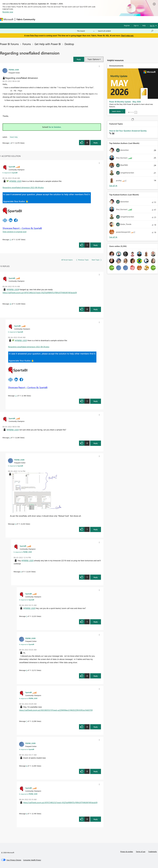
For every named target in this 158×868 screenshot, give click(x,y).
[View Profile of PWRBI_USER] (14, 70)
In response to (10, 173)
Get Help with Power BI (48, 44)
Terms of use (141, 851)
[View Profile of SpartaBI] (12, 167)
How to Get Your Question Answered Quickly (128, 131)
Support (104, 19)
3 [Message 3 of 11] (15, 524)
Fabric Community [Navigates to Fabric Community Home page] (26, 19)
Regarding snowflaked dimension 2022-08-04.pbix (23, 187)
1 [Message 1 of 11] (10, 143)
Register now (8, 12)
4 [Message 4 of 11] (21, 572)
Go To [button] (152, 26)
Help (144, 25)
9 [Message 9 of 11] (27, 814)
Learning (93, 19)
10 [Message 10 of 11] (10, 304)
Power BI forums (9, 44)
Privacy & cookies (127, 851)
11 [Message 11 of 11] (10, 239)
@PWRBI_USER (15, 181)
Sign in (136, 25)
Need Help (14, 137)
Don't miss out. (127, 35)
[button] (79, 59)
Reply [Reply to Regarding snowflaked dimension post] (96, 143)
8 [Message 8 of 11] (27, 766)
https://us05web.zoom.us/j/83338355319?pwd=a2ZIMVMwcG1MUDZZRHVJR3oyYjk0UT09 (56, 710)
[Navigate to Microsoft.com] (7, 19)
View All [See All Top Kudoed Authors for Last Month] (113, 237)
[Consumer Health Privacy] (32, 860)
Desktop (69, 44)
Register (127, 25)
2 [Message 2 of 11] (10, 438)
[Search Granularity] (86, 31)
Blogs (84, 19)
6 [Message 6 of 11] (27, 670)
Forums (41, 19)
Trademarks (153, 851)
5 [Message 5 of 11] (27, 616)
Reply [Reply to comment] (96, 245)
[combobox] (126, 31)
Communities (73, 19)
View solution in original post (15, 232)
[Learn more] (117, 111)
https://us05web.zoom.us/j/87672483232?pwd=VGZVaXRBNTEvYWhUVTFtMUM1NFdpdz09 (40, 293)
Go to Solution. (55, 127)
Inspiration (52, 19)
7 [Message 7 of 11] (27, 721)
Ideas (62, 19)
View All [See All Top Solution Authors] (113, 186)
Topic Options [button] (93, 59)
